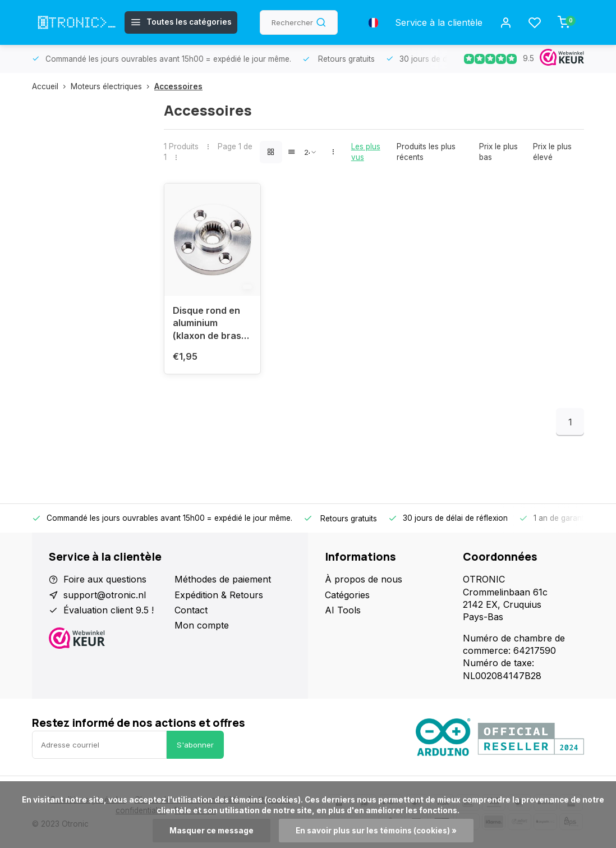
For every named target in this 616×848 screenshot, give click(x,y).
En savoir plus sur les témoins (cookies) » (376, 831)
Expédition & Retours (219, 595)
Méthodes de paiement (223, 579)
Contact (191, 610)
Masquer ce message (212, 831)
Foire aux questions (105, 579)
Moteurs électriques (112, 86)
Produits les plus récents (426, 152)
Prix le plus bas (498, 152)
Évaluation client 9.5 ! (109, 610)
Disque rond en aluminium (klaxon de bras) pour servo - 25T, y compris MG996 (212, 325)
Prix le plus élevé (552, 152)
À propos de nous (364, 579)
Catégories (347, 595)
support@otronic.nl (105, 595)
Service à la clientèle (439, 22)
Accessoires (178, 86)
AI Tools (343, 610)
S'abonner (195, 745)
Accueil (51, 86)
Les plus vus (366, 152)
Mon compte (202, 625)
